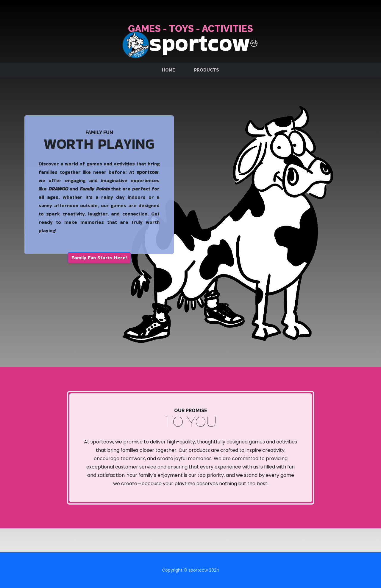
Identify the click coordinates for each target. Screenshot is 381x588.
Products (207, 70)
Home (168, 70)
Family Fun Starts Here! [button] (99, 258)
